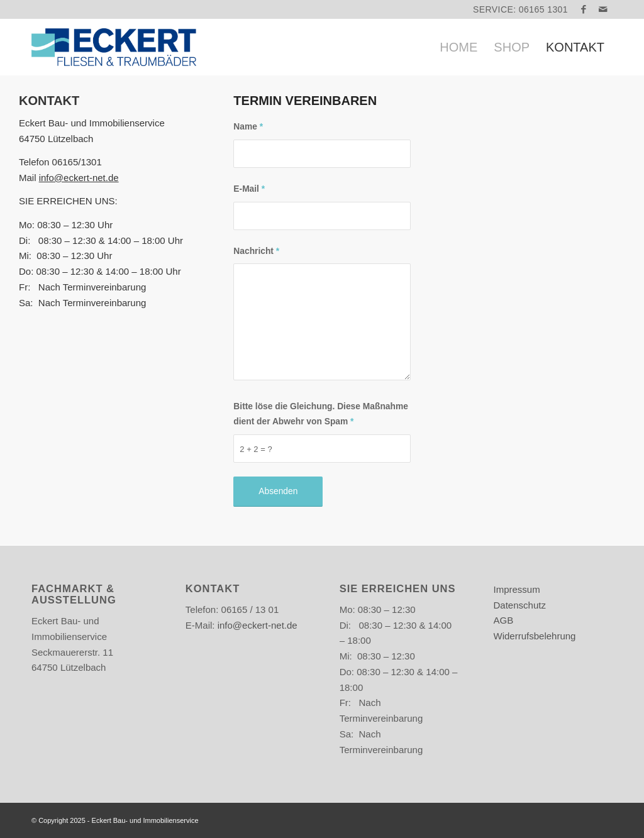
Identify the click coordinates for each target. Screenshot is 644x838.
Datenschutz (520, 605)
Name (248, 127)
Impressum (517, 589)
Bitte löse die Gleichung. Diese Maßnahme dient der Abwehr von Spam (321, 414)
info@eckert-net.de (79, 178)
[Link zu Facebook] (584, 9)
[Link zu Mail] (603, 9)
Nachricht (256, 251)
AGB (504, 620)
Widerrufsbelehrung (535, 636)
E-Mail (249, 189)
